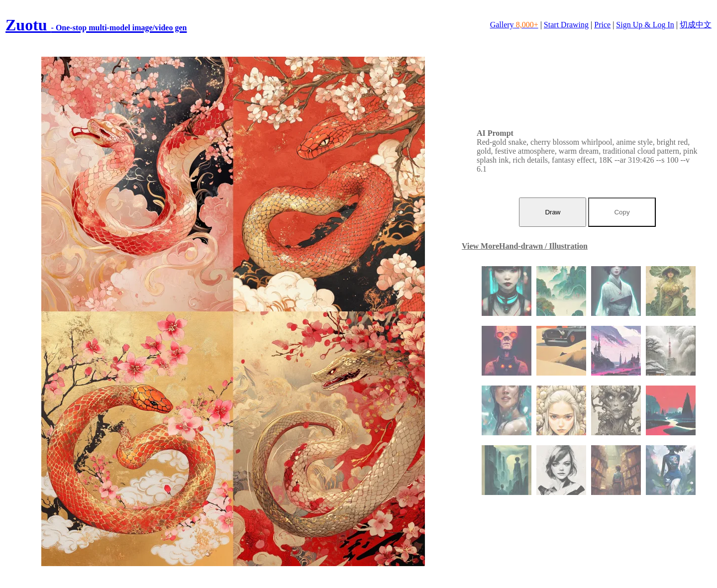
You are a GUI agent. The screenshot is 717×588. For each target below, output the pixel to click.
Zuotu (96, 25)
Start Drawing (566, 25)
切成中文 (696, 25)
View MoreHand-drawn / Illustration (525, 246)
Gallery (514, 25)
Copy (622, 212)
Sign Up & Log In (645, 25)
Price (602, 25)
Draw (553, 212)
